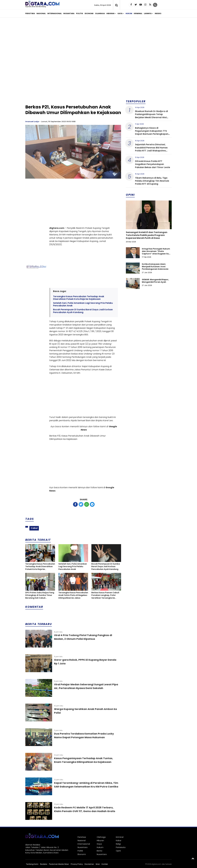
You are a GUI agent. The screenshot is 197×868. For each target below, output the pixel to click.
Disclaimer (89, 864)
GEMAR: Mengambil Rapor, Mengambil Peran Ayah (155, 281)
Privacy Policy (77, 864)
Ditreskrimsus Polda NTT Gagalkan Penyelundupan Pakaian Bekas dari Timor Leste (153, 164)
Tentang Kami (32, 864)
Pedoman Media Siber (59, 864)
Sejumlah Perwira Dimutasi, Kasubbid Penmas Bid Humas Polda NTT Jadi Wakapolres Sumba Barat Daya (151, 149)
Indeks (158, 13)
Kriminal (138, 13)
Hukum (129, 13)
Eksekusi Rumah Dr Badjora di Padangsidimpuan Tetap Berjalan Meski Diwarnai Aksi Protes (151, 116)
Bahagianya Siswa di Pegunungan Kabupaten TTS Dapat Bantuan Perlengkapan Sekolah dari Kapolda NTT (152, 133)
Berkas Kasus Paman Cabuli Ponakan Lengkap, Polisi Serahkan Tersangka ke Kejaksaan (105, 595)
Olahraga (100, 13)
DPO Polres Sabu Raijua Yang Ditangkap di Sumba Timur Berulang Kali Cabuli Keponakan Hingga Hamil (40, 595)
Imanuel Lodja (32, 122)
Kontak (105, 864)
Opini (118, 851)
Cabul (34, 528)
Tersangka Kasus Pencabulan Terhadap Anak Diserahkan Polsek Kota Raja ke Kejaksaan (79, 298)
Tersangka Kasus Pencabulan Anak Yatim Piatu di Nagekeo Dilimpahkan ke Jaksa (73, 595)
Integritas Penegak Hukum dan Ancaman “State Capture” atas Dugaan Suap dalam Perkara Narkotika (157, 253)
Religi (118, 844)
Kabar (119, 841)
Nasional (41, 13)
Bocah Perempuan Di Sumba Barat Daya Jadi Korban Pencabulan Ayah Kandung (83, 311)
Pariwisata (121, 847)
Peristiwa (30, 13)
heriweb (168, 864)
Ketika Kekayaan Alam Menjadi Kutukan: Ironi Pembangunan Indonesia (155, 267)
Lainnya (148, 13)
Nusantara (69, 13)
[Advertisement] (99, 41)
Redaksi (44, 864)
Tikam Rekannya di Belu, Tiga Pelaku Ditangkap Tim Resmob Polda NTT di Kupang (152, 181)
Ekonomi (89, 13)
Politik (80, 13)
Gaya (120, 13)
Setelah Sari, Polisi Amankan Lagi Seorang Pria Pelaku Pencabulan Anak (83, 304)
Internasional (55, 13)
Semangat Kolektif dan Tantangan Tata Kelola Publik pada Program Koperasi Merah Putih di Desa (147, 235)
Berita (99, 851)
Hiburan (110, 13)
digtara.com (156, 864)
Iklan (98, 864)
